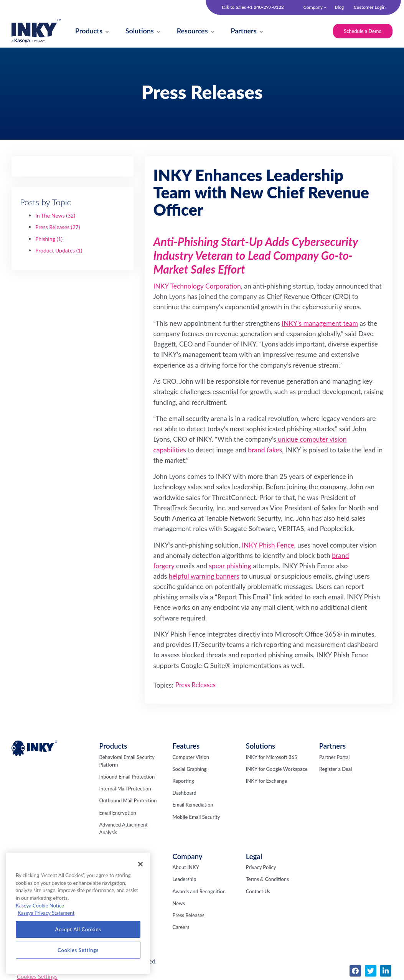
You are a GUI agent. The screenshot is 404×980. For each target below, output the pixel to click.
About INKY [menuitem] (186, 868)
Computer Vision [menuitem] (191, 758)
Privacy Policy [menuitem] (261, 868)
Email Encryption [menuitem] (117, 813)
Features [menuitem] (186, 747)
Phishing (49, 240)
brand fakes (265, 451)
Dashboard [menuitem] (185, 794)
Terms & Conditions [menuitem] (267, 880)
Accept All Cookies (78, 929)
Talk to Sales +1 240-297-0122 (252, 7)
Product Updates (59, 251)
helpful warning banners (204, 577)
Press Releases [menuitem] (189, 916)
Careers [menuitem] (181, 928)
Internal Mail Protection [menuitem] (125, 789)
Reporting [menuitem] (183, 782)
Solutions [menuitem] (261, 747)
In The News (55, 216)
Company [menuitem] (313, 7)
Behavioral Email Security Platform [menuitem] (127, 762)
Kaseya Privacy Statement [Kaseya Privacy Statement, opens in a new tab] (46, 913)
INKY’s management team (320, 324)
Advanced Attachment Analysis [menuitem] (123, 829)
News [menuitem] (179, 904)
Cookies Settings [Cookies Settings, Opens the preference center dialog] (78, 950)
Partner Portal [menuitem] (335, 758)
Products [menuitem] (113, 747)
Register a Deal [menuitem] (336, 770)
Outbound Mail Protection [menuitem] (128, 801)
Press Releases (58, 228)
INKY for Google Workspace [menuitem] (277, 770)
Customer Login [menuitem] (370, 7)
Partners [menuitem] (332, 747)
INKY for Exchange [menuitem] (266, 782)
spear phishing (230, 567)
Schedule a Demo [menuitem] (362, 31)
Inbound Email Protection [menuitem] (127, 777)
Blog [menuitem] (339, 7)
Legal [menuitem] (254, 857)
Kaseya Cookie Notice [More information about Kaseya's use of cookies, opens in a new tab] (40, 906)
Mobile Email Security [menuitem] (196, 818)
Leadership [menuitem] (185, 880)
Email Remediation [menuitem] (193, 805)
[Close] (140, 864)
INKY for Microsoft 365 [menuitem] (272, 758)
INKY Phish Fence (268, 546)
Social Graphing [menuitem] (190, 770)
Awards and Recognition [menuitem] (199, 892)
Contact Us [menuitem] (258, 892)
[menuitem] (89, 32)
